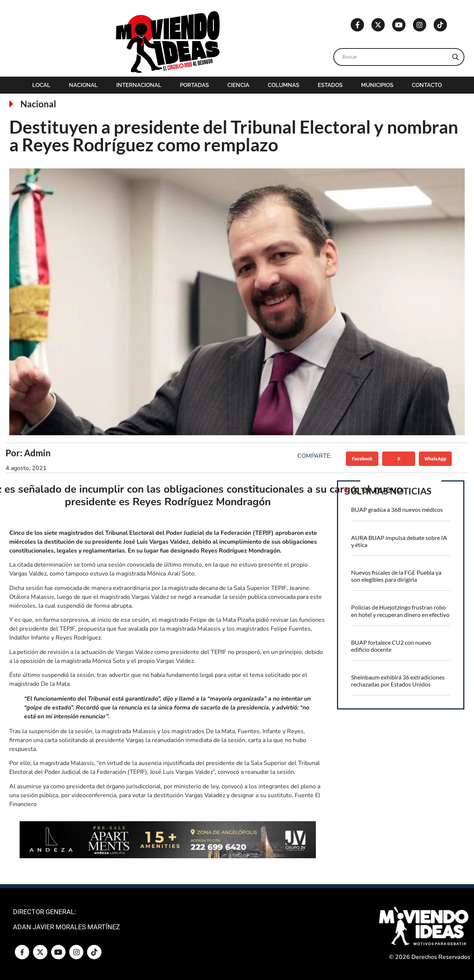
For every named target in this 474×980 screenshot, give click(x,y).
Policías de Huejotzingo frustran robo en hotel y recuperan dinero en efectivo (400, 611)
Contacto (427, 85)
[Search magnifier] (455, 57)
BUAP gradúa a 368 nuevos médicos (397, 509)
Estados (330, 85)
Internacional (139, 85)
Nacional (83, 85)
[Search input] (395, 57)
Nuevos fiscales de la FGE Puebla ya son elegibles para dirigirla (396, 576)
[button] (362, 459)
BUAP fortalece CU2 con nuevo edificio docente (391, 646)
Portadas (194, 85)
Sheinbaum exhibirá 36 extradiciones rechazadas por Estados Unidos (398, 681)
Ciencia (238, 85)
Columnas (283, 85)
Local (41, 85)
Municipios (377, 85)
